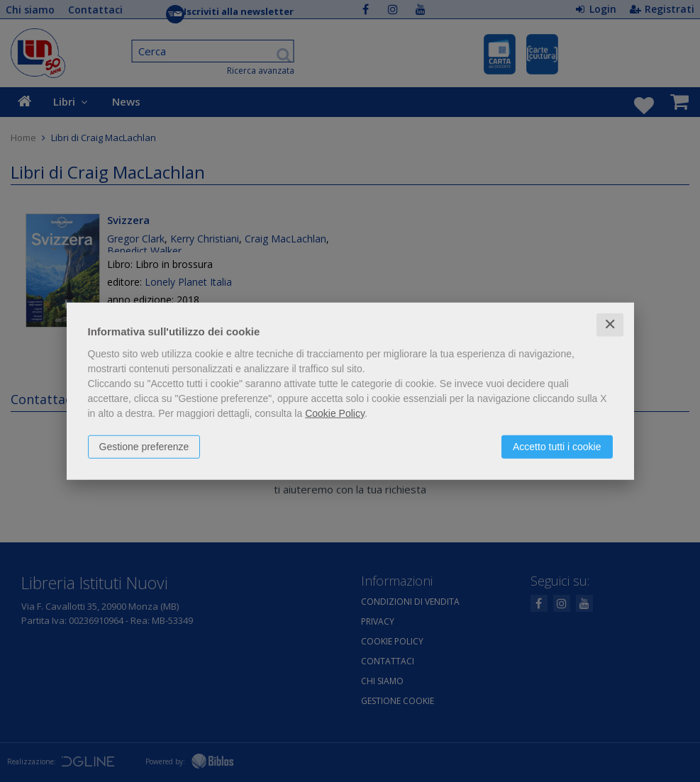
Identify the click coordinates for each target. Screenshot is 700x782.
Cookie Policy (335, 413)
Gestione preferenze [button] (144, 447)
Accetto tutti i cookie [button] (557, 447)
